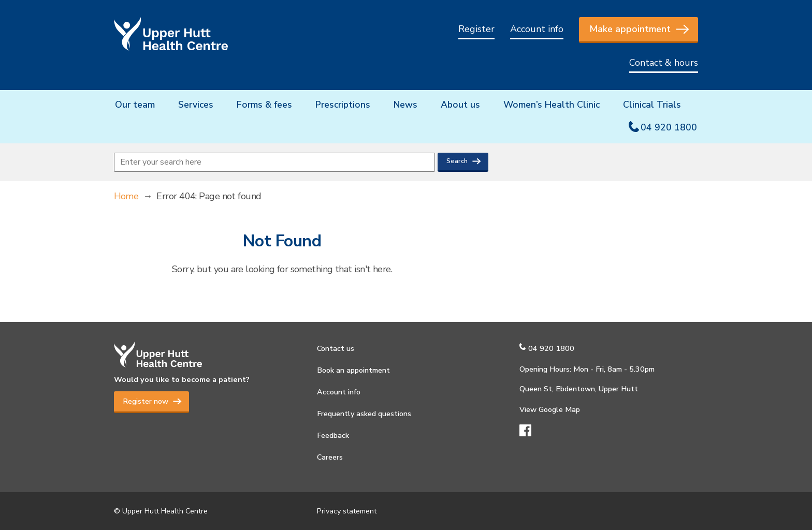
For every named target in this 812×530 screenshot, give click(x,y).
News (405, 105)
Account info (537, 29)
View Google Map (550, 409)
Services (196, 105)
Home (126, 196)
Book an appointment (353, 370)
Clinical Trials (652, 105)
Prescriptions (343, 105)
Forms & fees (264, 105)
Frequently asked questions (364, 414)
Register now (146, 401)
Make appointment (630, 29)
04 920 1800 (669, 127)
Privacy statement (347, 511)
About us (460, 105)
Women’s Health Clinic (552, 105)
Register (476, 29)
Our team (135, 105)
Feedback (333, 435)
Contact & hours (664, 63)
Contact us (336, 348)
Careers (330, 457)
